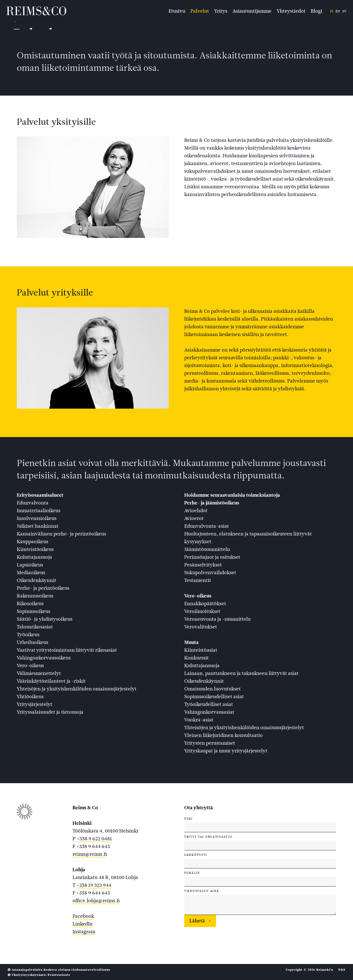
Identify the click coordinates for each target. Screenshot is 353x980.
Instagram (84, 932)
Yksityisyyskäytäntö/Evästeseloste (39, 975)
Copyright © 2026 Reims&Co (310, 970)
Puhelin (192, 873)
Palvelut (200, 11)
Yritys (221, 11)
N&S (342, 970)
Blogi (316, 11)
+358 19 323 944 (94, 885)
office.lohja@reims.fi (96, 901)
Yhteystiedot (291, 11)
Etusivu (177, 11)
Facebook (83, 916)
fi (331, 11)
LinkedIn (83, 924)
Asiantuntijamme (252, 11)
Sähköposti (196, 855)
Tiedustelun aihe (202, 891)
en (338, 11)
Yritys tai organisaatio (208, 837)
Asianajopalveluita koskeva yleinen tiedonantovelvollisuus (59, 970)
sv (344, 11)
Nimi (188, 819)
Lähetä (197, 921)
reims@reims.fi (90, 854)
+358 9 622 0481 (94, 839)
